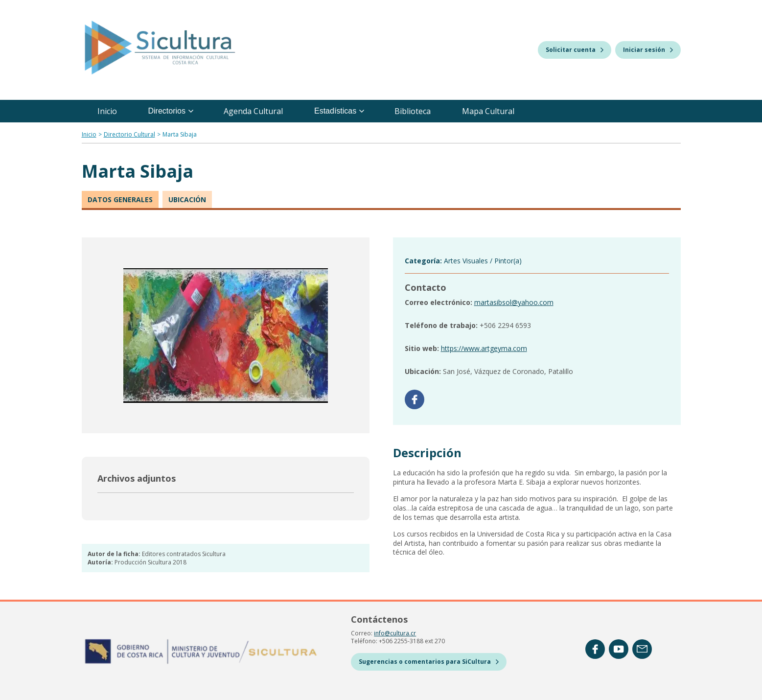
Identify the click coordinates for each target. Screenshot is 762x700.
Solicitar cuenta (575, 50)
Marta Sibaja (180, 134)
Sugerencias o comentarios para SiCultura (429, 662)
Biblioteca (413, 111)
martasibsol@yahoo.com (514, 302)
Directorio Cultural (129, 134)
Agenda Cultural (253, 111)
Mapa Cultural (488, 111)
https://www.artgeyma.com (484, 348)
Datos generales (120, 199)
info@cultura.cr (395, 633)
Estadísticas (339, 111)
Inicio (107, 111)
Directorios (171, 111)
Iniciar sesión (648, 50)
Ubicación (187, 199)
